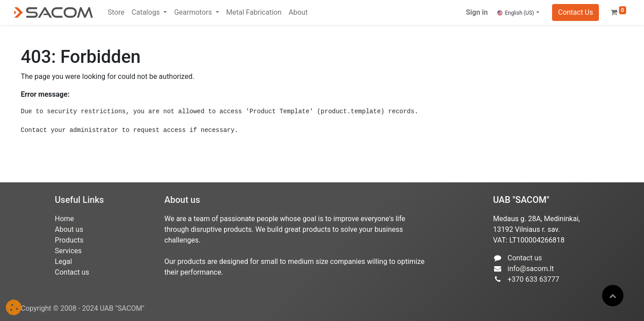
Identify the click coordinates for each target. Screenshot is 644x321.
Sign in (477, 12)
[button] (613, 296)
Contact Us (575, 12)
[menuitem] (116, 12)
